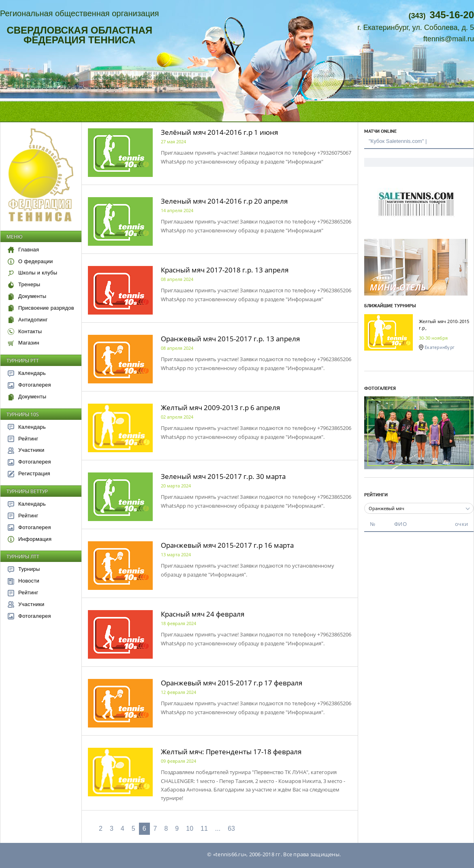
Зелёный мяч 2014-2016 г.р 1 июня (219, 132)
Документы (27, 296)
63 (231, 829)
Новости (23, 581)
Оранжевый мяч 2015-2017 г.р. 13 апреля (230, 339)
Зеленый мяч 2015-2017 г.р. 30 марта (223, 476)
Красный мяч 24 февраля (203, 614)
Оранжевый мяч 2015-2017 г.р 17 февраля (232, 683)
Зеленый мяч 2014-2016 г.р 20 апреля (224, 201)
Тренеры (24, 284)
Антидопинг (28, 320)
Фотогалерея (29, 385)
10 (190, 829)
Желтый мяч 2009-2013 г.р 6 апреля (220, 407)
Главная (23, 250)
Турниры (24, 569)
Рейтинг (23, 439)
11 (204, 829)
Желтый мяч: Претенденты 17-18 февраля (231, 752)
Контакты (25, 331)
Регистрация (29, 473)
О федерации (30, 261)
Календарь (27, 373)
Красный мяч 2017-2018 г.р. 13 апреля (225, 270)
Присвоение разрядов (41, 308)
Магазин (23, 343)
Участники (26, 450)
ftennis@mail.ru (449, 39)
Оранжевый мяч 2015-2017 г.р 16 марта (227, 545)
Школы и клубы (32, 273)
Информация (30, 539)
